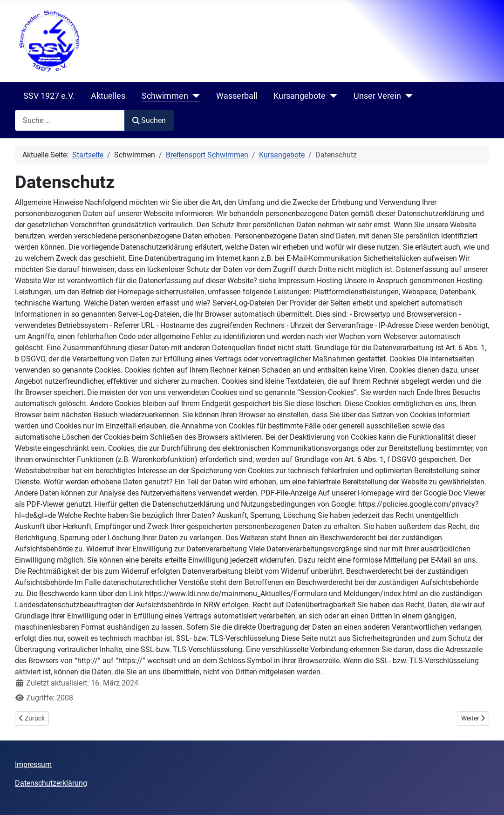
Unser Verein (377, 96)
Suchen (149, 120)
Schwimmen (165, 96)
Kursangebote (300, 96)
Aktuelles (108, 96)
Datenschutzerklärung (51, 783)
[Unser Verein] (407, 96)
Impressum (33, 764)
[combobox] (70, 120)
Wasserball (237, 96)
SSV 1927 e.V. (49, 96)
